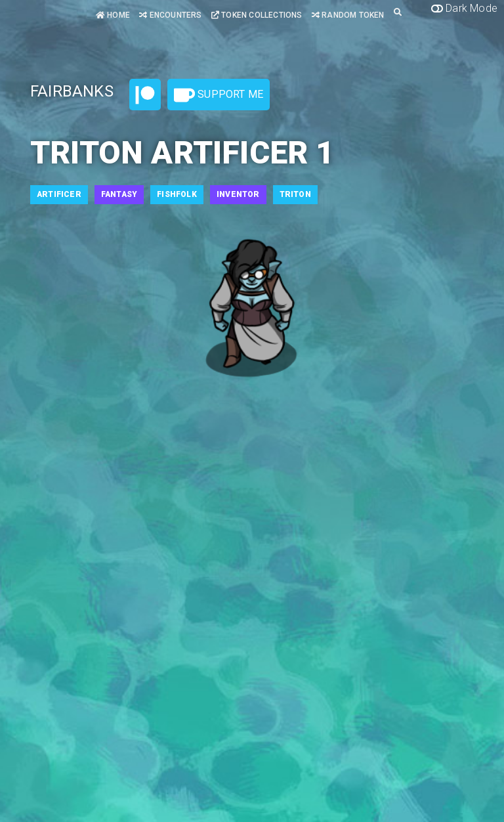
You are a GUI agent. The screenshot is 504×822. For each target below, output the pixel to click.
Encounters (170, 15)
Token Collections (257, 15)
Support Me (219, 95)
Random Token (348, 15)
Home (113, 15)
